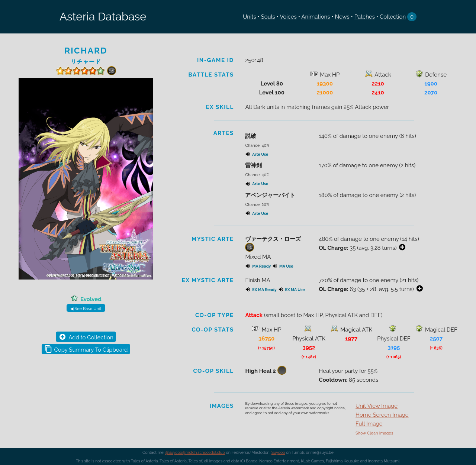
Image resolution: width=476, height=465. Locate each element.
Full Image (369, 424)
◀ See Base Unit (86, 309)
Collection (393, 17)
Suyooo (278, 452)
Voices (288, 17)
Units (250, 17)
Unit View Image (377, 406)
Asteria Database (103, 17)
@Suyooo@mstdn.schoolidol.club (195, 452)
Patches (365, 17)
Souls (268, 17)
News (342, 17)
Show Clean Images (374, 433)
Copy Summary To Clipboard (91, 350)
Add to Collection (91, 338)
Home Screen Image (382, 415)
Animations (316, 17)
